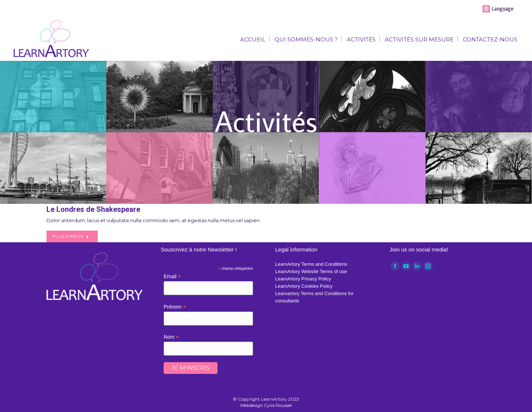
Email (172, 277)
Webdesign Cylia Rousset (266, 405)
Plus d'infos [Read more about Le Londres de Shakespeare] (71, 236)
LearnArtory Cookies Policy (304, 286)
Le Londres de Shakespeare (93, 209)
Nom (171, 337)
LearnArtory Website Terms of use (311, 271)
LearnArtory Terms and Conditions (311, 264)
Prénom (175, 307)
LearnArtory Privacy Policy (303, 279)
